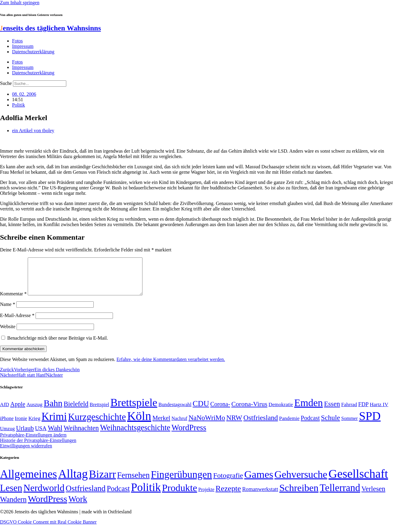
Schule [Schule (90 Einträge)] (331, 425)
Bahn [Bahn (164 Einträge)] (53, 410)
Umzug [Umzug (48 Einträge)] (7, 436)
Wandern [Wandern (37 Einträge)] (13, 507)
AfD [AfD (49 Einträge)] (5, 412)
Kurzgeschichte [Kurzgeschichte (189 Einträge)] (97, 424)
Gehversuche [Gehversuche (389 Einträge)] (301, 482)
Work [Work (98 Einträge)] (78, 506)
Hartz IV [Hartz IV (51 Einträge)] (379, 412)
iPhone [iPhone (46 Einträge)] (7, 426)
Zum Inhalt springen (20, 3)
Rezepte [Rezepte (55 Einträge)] (228, 496)
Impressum (23, 46)
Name (8, 311)
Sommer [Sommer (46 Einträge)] (350, 426)
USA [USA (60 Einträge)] (41, 436)
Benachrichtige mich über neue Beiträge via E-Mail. (58, 345)
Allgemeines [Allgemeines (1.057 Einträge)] (28, 481)
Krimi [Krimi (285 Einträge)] (54, 424)
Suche (6, 83)
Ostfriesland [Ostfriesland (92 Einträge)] (261, 425)
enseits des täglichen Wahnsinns (50, 28)
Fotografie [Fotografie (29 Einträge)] (228, 483)
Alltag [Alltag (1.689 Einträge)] (73, 481)
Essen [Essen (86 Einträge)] (332, 411)
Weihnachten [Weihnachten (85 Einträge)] (81, 435)
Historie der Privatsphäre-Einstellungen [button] (38, 448)
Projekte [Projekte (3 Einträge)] (206, 497)
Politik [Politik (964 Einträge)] (146, 495)
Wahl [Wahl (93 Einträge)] (55, 435)
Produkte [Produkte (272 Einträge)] (180, 495)
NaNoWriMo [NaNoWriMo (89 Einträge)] (207, 425)
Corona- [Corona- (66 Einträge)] (220, 411)
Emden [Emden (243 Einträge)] (309, 410)
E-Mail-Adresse (17, 323)
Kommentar (13, 301)
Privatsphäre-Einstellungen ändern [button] (33, 442)
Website (8, 334)
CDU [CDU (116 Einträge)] (201, 411)
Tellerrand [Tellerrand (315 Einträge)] (340, 495)
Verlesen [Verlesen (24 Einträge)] (373, 496)
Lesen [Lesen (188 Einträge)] (11, 495)
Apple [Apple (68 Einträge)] (18, 411)
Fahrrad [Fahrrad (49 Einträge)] (349, 412)
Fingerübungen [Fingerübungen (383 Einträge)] (181, 482)
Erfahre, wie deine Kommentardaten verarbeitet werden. (171, 367)
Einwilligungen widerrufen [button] (26, 453)
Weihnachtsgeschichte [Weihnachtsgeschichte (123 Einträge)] (135, 435)
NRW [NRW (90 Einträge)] (234, 425)
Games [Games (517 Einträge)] (259, 482)
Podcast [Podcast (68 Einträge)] (310, 425)
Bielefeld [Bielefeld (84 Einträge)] (76, 411)
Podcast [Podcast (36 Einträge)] (118, 496)
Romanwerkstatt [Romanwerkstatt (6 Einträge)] (260, 496)
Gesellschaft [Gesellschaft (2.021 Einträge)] (358, 481)
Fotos (17, 41)
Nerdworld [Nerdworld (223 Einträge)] (44, 495)
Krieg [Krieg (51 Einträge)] (34, 425)
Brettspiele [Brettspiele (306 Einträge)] (134, 410)
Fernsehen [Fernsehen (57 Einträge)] (133, 482)
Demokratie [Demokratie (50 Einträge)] (281, 412)
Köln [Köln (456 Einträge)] (139, 423)
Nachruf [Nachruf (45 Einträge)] (179, 426)
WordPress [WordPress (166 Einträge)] (47, 506)
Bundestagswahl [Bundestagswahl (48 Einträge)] (175, 412)
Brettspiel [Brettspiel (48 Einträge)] (100, 412)
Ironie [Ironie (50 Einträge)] (21, 426)
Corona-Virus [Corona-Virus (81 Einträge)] (249, 411)
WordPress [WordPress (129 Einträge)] (189, 435)
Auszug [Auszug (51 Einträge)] (34, 412)
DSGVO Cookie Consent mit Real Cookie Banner (48, 529)
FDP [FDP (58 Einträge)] (363, 411)
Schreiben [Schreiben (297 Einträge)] (299, 495)
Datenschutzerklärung (33, 52)
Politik (19, 105)
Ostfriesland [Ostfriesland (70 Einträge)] (86, 496)
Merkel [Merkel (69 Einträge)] (161, 425)
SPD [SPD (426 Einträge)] (370, 423)
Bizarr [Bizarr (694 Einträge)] (102, 481)
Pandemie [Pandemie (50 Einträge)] (289, 426)
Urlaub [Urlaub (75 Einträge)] (25, 435)
